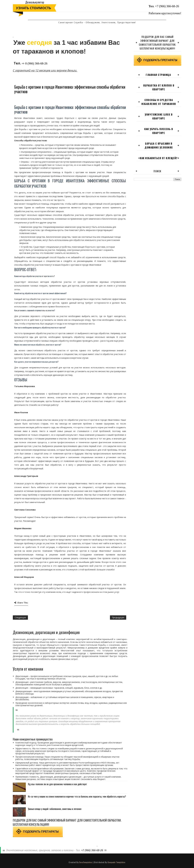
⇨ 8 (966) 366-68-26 (35, 63)
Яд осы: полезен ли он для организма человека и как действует (57, 784)
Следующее (20, 617)
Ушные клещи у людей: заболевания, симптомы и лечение (55, 809)
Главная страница (158, 75)
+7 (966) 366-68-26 (167, 6)
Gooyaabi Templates (117, 862)
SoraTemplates (86, 862)
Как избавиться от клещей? (159, 158)
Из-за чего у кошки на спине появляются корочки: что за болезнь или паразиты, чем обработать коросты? (77, 796)
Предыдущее (118, 617)
